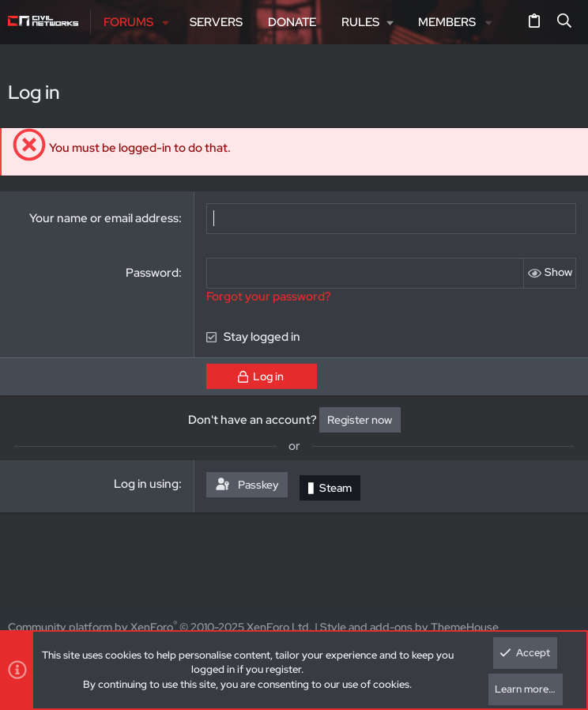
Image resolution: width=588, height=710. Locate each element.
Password (152, 273)
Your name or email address (104, 218)
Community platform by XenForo (160, 627)
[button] (166, 23)
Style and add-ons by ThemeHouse (409, 627)
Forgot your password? (269, 296)
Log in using (146, 484)
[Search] (565, 22)
